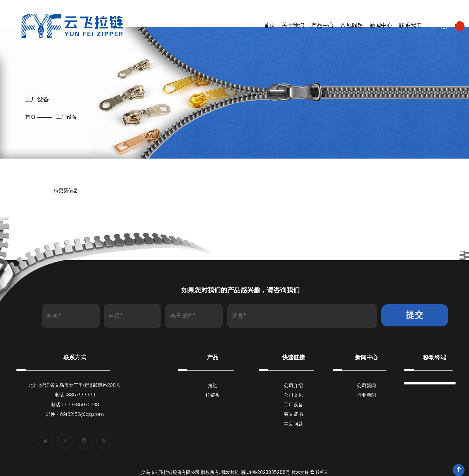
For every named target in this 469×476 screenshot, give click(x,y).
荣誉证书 (293, 414)
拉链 (213, 386)
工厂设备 (293, 405)
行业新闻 (366, 395)
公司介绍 (293, 386)
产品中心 (322, 26)
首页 (269, 26)
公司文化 (293, 395)
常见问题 (352, 26)
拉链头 (213, 395)
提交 (415, 315)
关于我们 (293, 26)
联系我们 (410, 26)
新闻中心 (381, 26)
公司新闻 (366, 386)
